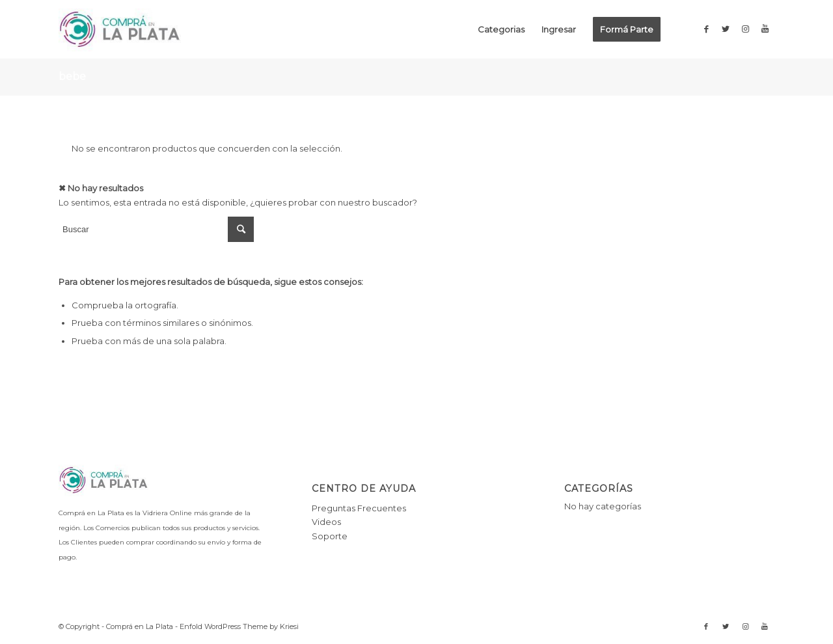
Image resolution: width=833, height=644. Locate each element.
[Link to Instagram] (745, 29)
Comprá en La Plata (140, 626)
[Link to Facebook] (706, 29)
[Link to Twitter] (726, 29)
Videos (326, 522)
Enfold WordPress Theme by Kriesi (239, 626)
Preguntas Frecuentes (359, 508)
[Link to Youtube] (765, 29)
